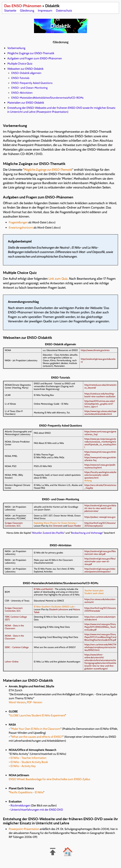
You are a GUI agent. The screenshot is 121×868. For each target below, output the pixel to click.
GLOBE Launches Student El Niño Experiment (37, 715)
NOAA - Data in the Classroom (14, 627)
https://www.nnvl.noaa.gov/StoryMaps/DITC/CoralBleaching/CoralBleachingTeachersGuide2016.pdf (100, 637)
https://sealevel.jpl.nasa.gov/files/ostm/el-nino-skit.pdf (100, 553)
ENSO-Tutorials (20, 78)
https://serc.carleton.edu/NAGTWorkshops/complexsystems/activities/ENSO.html (100, 647)
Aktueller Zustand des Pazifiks (48, 533)
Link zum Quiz (58, 279)
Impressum (45, 10)
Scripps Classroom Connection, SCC (14, 524)
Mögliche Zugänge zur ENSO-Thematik (31, 53)
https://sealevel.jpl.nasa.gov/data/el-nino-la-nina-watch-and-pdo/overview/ (100, 508)
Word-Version (17, 702)
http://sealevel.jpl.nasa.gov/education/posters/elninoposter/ (100, 570)
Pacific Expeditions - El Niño (27, 792)
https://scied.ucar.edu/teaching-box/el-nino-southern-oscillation (100, 395)
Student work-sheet (94, 593)
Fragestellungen (18, 222)
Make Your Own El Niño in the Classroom (36, 729)
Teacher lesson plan (94, 590)
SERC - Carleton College (17, 647)
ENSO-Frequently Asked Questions (32, 83)
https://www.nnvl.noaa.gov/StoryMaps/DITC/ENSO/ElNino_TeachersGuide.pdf (100, 627)
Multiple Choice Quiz (20, 64)
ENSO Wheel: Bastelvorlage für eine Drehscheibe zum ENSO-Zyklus (49, 779)
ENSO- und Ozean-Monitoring (29, 88)
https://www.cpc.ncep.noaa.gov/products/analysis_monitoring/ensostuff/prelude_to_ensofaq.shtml (100, 443)
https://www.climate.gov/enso (95, 350)
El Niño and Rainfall (43, 589)
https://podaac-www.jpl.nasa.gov (100, 517)
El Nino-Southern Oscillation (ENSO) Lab (54, 607)
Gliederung (27, 10)
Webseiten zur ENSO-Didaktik (25, 69)
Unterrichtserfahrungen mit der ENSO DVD (37, 810)
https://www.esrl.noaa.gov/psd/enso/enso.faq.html (100, 466)
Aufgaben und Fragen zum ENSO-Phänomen (35, 58)
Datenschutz (64, 10)
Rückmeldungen (20, 805)
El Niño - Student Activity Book (29, 762)
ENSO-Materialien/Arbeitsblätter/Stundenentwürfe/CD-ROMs (47, 98)
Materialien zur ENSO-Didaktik (26, 103)
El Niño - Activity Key (23, 766)
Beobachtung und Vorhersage (87, 533)
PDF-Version (35, 702)
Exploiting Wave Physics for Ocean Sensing (55, 523)
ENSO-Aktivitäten (22, 93)
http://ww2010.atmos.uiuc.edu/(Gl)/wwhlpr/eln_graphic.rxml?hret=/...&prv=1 (100, 404)
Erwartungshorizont (21, 228)
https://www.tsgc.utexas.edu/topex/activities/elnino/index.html (100, 413)
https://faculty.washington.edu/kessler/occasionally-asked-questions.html (100, 475)
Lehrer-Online (12, 662)
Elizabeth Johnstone (59, 609)
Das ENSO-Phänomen (23, 6)
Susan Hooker (74, 526)
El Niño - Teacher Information (28, 758)
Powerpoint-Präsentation (24, 829)
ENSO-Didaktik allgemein (26, 73)
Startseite (10, 10)
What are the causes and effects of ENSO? (37, 737)
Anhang (88, 481)
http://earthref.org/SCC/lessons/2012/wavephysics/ (100, 524)
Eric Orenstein (56, 526)
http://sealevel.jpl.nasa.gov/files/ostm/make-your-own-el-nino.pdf (100, 561)
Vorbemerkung (16, 48)
